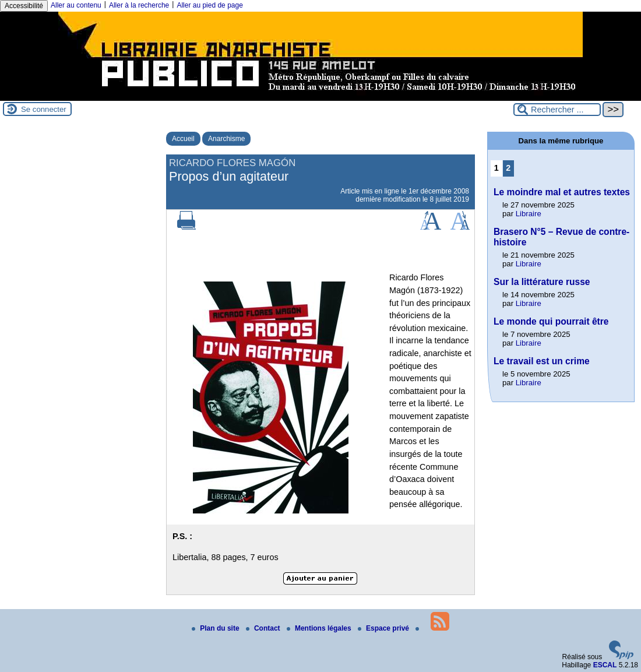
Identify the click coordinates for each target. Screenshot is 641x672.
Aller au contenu (76, 5)
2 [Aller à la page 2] (508, 168)
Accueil (183, 139)
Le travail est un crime (542, 361)
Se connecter (44, 109)
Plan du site (216, 628)
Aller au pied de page (209, 5)
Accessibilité (24, 6)
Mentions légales (320, 628)
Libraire (529, 214)
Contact (264, 628)
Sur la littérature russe (542, 282)
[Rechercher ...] (557, 110)
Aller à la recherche (139, 5)
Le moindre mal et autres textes (562, 192)
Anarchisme (226, 139)
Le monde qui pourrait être (551, 321)
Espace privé (384, 628)
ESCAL (605, 665)
